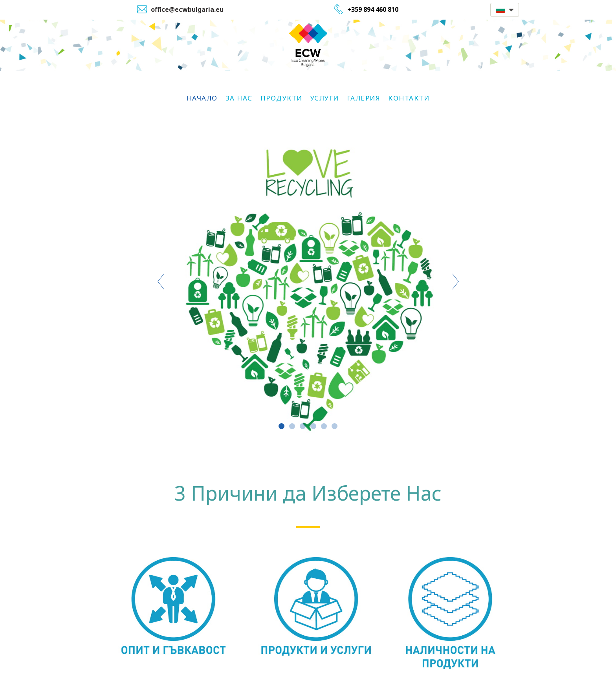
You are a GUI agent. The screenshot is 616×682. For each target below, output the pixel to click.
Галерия (364, 98)
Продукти (281, 98)
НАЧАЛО (202, 98)
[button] (505, 10)
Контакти (409, 98)
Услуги (325, 98)
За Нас (239, 98)
